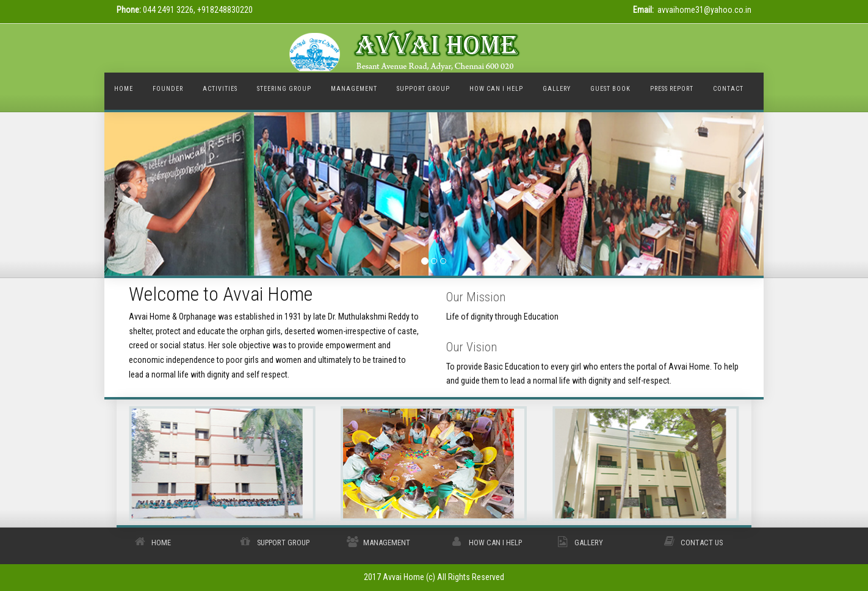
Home (124, 89)
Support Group (283, 543)
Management (387, 543)
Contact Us (702, 543)
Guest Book (610, 89)
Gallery (589, 543)
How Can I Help (495, 543)
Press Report (672, 89)
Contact (728, 89)
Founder (168, 89)
